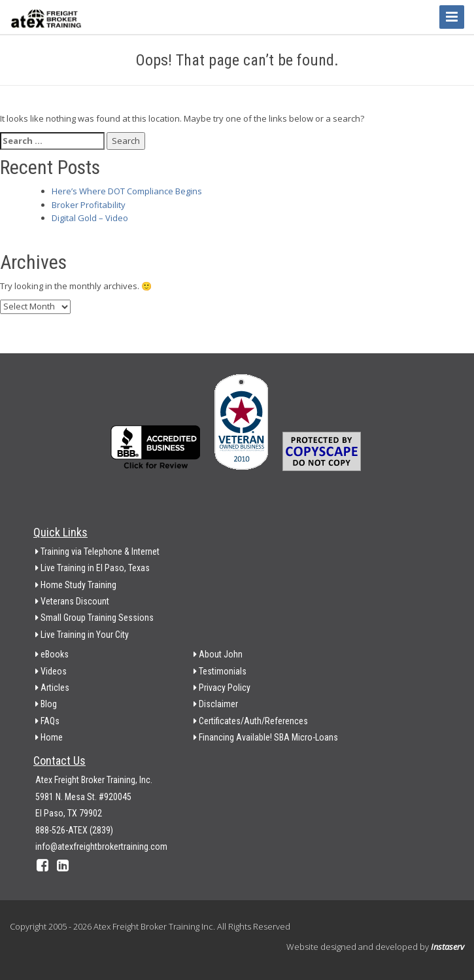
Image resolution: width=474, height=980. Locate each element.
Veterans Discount (72, 601)
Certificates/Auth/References (251, 721)
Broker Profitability (89, 205)
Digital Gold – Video (90, 218)
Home (49, 737)
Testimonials (220, 671)
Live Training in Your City (82, 635)
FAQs (47, 721)
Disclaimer (216, 704)
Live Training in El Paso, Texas (93, 568)
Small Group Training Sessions (94, 618)
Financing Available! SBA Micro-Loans (266, 737)
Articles (52, 688)
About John (218, 654)
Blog (46, 704)
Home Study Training (76, 585)
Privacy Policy (222, 688)
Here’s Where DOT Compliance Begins (127, 191)
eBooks (52, 654)
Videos (51, 671)
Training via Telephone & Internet (97, 551)
